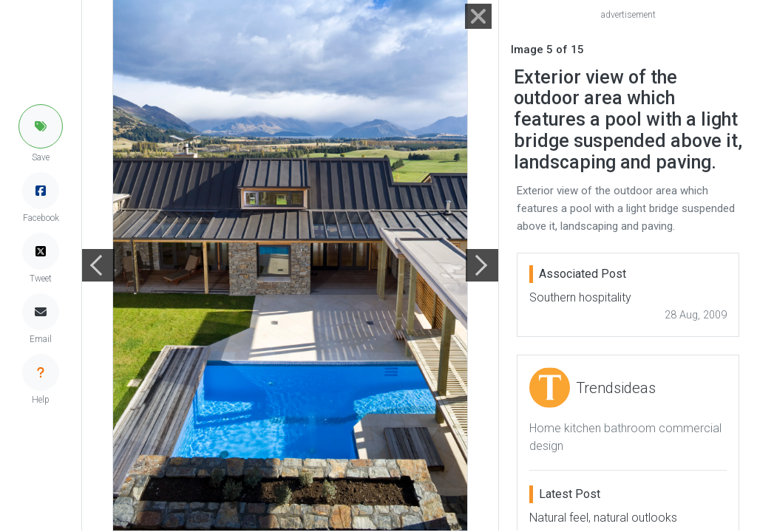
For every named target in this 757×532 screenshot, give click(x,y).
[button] (41, 126)
